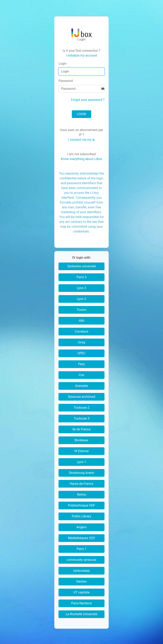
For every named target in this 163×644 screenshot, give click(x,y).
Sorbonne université (81, 266)
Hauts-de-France (82, 484)
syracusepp (81, 571)
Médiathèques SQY (81, 538)
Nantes (82, 581)
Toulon (82, 310)
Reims (82, 495)
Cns (81, 375)
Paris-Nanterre (82, 603)
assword (66, 81)
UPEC (81, 353)
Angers (81, 527)
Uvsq (81, 342)
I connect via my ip (81, 140)
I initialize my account (81, 55)
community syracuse (81, 560)
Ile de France (81, 429)
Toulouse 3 (81, 418)
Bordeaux (81, 440)
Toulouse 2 (81, 408)
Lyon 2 (81, 299)
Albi (81, 321)
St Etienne (81, 451)
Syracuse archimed (81, 397)
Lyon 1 (81, 462)
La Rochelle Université (82, 614)
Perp (82, 364)
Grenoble (81, 386)
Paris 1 (81, 549)
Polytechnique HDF (81, 505)
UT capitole (81, 592)
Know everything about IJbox (81, 159)
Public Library (81, 516)
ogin (62, 64)
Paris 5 (81, 277)
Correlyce (82, 331)
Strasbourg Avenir (81, 473)
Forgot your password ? (88, 100)
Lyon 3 (81, 288)
